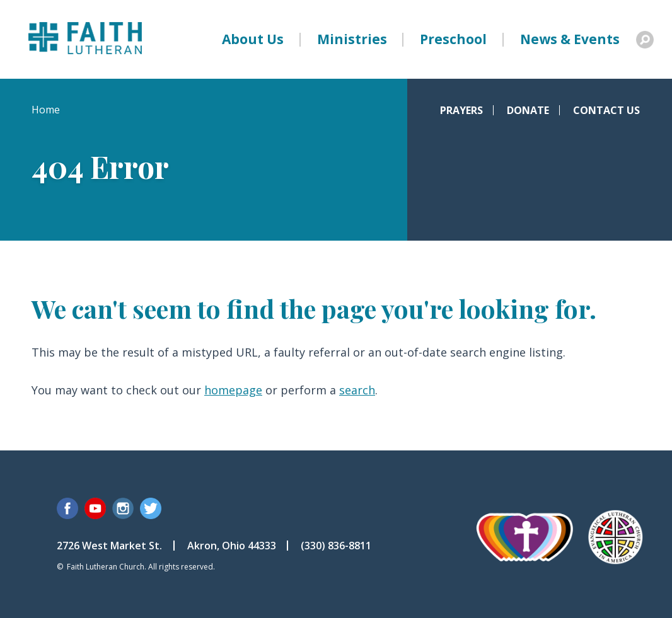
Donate (528, 110)
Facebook (67, 508)
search (357, 390)
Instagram (123, 508)
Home (46, 110)
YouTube (95, 508)
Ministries (352, 39)
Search (645, 40)
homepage (233, 390)
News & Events (570, 39)
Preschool (453, 39)
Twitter (151, 508)
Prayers (461, 110)
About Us (253, 39)
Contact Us (606, 110)
